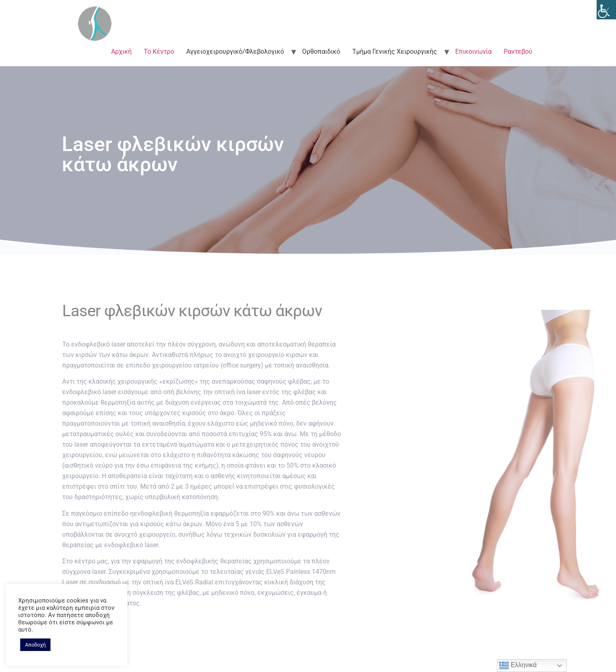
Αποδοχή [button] (35, 645)
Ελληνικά (518, 666)
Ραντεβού (518, 51)
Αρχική (121, 51)
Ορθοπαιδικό (321, 51)
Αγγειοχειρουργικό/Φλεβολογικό (235, 51)
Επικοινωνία (473, 51)
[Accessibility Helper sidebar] (606, 10)
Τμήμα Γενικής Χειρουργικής (395, 51)
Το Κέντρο (159, 51)
